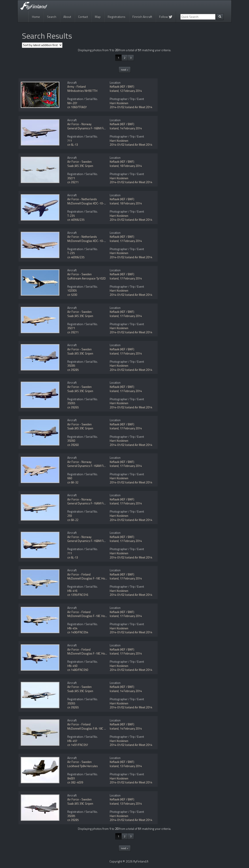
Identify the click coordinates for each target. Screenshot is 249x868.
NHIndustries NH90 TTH (82, 91)
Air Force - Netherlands (82, 199)
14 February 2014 (131, 128)
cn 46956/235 (76, 220)
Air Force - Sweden (79, 162)
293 (70, 516)
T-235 (71, 216)
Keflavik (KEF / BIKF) (122, 87)
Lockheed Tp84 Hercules (83, 766)
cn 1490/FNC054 (78, 632)
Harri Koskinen (119, 103)
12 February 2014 (131, 91)
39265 (71, 403)
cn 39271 (73, 182)
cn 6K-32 (73, 482)
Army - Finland (76, 87)
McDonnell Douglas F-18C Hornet (89, 578)
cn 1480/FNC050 (78, 670)
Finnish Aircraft (142, 17)
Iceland (114, 91)
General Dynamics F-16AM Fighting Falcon (94, 466)
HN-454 (72, 628)
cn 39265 (73, 407)
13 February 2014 (131, 766)
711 (70, 141)
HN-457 (72, 741)
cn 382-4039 (75, 782)
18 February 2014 (131, 166)
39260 (71, 441)
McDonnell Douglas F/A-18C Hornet (90, 728)
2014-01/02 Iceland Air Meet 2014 (131, 107)
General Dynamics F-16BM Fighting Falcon (94, 128)
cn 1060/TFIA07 (77, 107)
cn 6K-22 (73, 520)
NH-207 (72, 103)
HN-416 (72, 591)
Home (36, 17)
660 (70, 478)
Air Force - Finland (79, 574)
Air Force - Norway (79, 124)
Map (98, 17)
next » (125, 70)
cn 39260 (73, 445)
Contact (83, 17)
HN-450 (72, 666)
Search (52, 17)
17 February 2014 (131, 241)
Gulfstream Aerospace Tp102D (87, 278)
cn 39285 (73, 370)
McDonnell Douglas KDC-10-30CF (89, 203)
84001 (71, 778)
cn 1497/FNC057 (78, 745)
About (67, 17)
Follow (166, 17)
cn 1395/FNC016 (78, 595)
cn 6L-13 (73, 145)
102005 (72, 291)
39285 (71, 366)
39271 (71, 178)
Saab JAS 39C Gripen (80, 166)
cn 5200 (72, 295)
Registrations (117, 17)
